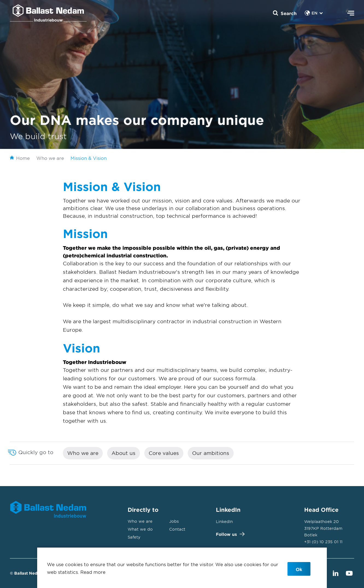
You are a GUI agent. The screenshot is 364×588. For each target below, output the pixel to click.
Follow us (229, 534)
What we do (140, 529)
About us (124, 453)
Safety (134, 537)
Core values (164, 453)
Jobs (174, 521)
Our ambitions (211, 453)
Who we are (83, 453)
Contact (177, 529)
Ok (299, 569)
